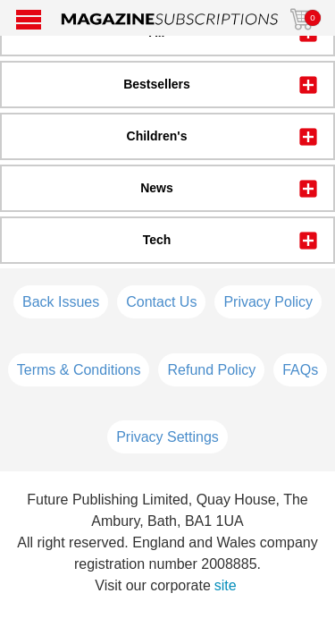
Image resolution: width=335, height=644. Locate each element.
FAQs (300, 370)
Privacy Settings (167, 437)
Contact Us (161, 302)
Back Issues (61, 302)
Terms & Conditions (79, 370)
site (226, 585)
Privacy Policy (268, 302)
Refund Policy (211, 370)
